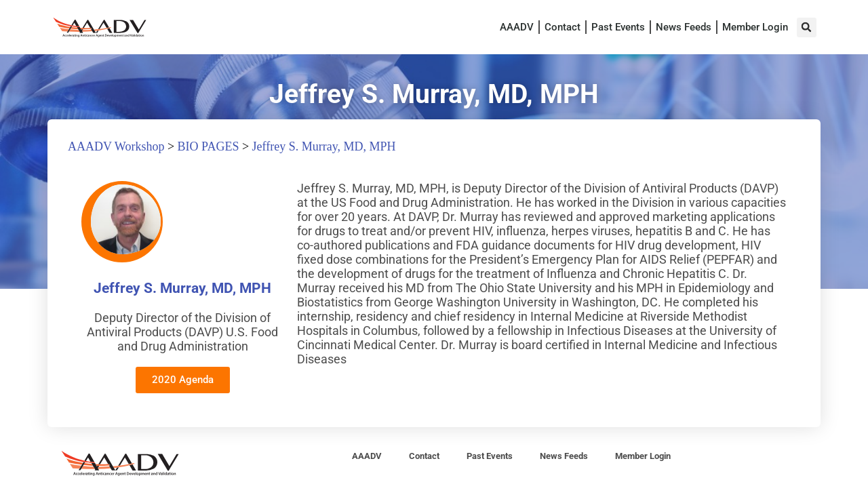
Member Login (755, 27)
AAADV (517, 27)
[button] (807, 27)
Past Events (618, 27)
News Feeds (684, 27)
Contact (563, 27)
